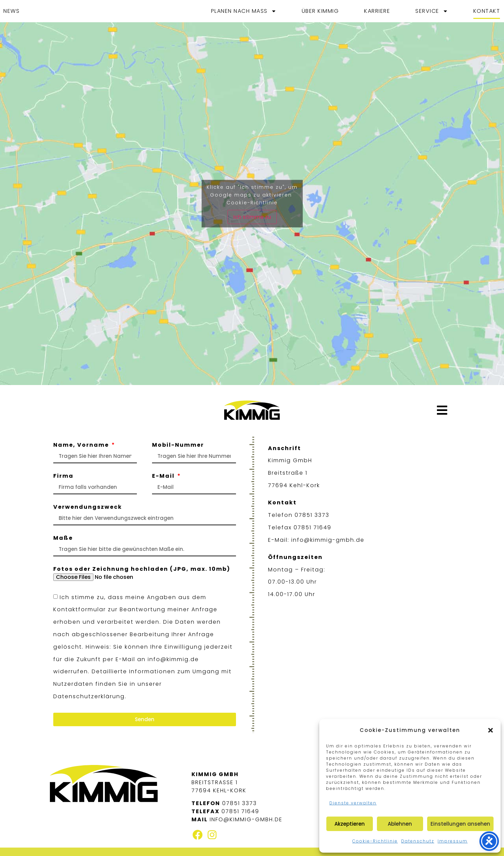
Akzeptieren (350, 824)
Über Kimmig (320, 11)
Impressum (453, 841)
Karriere (377, 11)
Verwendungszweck (88, 508)
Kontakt (487, 11)
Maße (63, 539)
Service (432, 11)
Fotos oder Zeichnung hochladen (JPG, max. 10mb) (142, 570)
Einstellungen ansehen (460, 824)
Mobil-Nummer (178, 446)
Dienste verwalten (353, 803)
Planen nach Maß (244, 11)
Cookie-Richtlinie (375, 841)
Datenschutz (418, 841)
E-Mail (164, 477)
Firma (63, 477)
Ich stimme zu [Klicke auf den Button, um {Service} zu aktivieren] (252, 217)
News (11, 11)
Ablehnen (400, 824)
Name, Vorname (82, 446)
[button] (491, 730)
